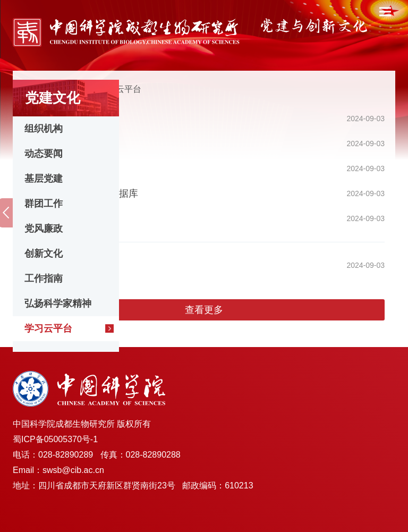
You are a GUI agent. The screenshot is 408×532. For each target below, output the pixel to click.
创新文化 (44, 254)
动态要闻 (44, 154)
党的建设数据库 (57, 168)
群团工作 (44, 204)
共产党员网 (47, 119)
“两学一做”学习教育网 (70, 218)
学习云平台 (48, 328)
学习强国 (42, 143)
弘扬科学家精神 (58, 303)
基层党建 (44, 179)
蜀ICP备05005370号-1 (55, 439)
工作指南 (44, 278)
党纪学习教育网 (57, 265)
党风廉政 (44, 229)
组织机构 (44, 129)
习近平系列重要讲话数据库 (81, 193)
